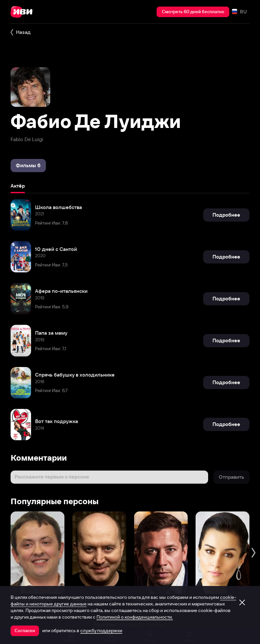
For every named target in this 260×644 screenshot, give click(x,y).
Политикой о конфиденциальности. (135, 617)
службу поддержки (101, 630)
